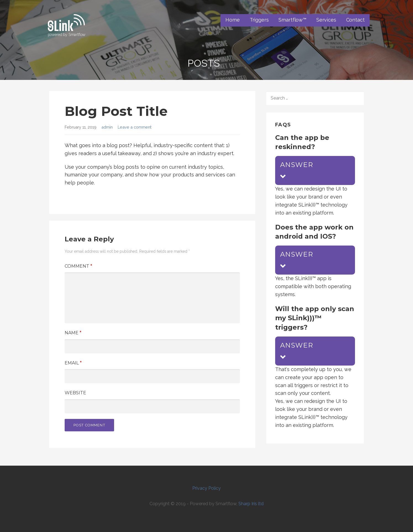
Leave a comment (135, 127)
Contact (355, 20)
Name (73, 333)
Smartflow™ (292, 20)
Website (75, 393)
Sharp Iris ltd (251, 504)
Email (73, 363)
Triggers (259, 20)
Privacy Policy (206, 488)
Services (326, 20)
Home (232, 20)
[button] (315, 171)
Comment (78, 266)
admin (107, 127)
